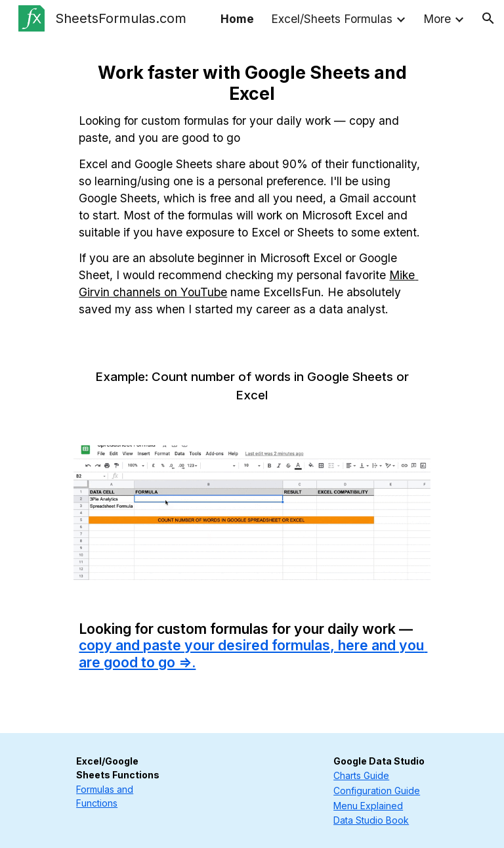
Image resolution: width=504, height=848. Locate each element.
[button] (488, 18)
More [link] (437, 19)
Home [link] (237, 19)
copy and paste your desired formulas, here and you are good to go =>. (253, 654)
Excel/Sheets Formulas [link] (332, 19)
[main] (252, 190)
